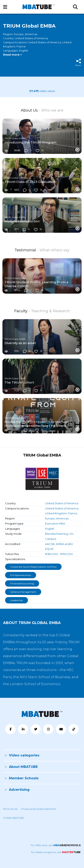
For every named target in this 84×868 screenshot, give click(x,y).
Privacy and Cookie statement (39, 809)
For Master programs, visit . (56, 852)
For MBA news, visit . (56, 845)
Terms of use (10, 809)
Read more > (13, 55)
